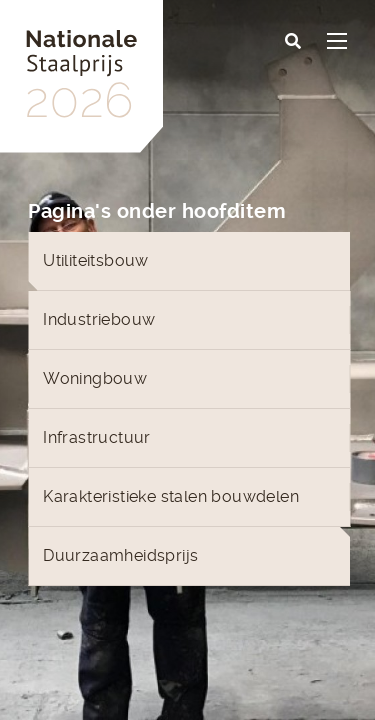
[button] (293, 42)
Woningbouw (95, 378)
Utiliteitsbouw (96, 260)
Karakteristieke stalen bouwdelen (171, 496)
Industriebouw (99, 319)
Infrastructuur (97, 437)
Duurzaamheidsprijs (120, 555)
